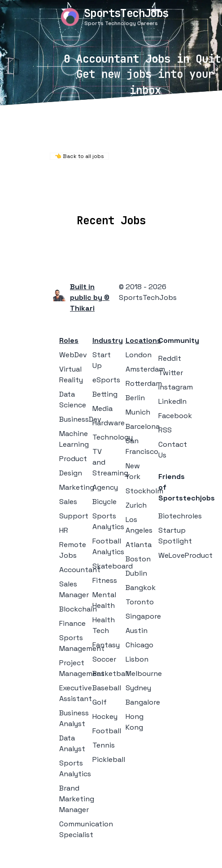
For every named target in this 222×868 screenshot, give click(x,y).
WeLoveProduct (185, 555)
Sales (68, 502)
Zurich (136, 505)
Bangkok (141, 588)
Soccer (104, 659)
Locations (65, 194)
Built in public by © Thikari (90, 297)
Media (102, 408)
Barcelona (143, 426)
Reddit (170, 358)
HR (64, 530)
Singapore (143, 616)
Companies (115, 194)
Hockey (105, 716)
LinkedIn (172, 401)
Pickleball (109, 759)
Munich (138, 412)
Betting (105, 394)
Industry (108, 340)
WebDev (73, 355)
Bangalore (143, 702)
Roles (69, 340)
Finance (72, 623)
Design (71, 473)
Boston (138, 559)
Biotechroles (180, 516)
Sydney (138, 688)
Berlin (135, 398)
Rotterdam (144, 383)
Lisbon (137, 659)
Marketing (77, 487)
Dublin (136, 573)
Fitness (105, 580)
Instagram (176, 387)
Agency (105, 487)
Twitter (171, 373)
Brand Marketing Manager (77, 799)
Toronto (140, 602)
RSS (165, 430)
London (139, 355)
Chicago (139, 645)
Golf (100, 702)
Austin (137, 631)
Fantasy (106, 645)
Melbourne (144, 673)
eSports (106, 380)
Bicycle (104, 502)
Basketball (111, 673)
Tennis (104, 745)
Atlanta (139, 545)
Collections (167, 194)
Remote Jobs (108, 182)
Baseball (107, 688)
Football (107, 731)
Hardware (109, 423)
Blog (206, 194)
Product (73, 459)
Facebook (175, 416)
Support (74, 516)
